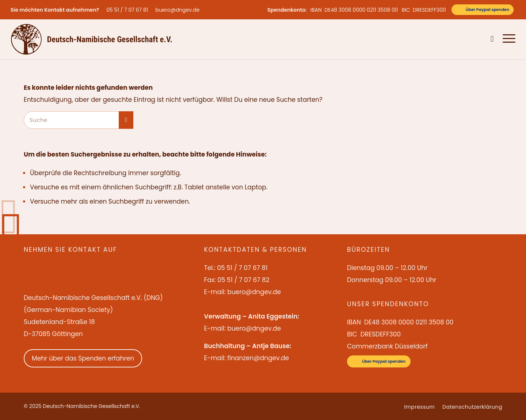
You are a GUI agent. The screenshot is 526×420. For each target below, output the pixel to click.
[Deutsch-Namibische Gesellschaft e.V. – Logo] (92, 39)
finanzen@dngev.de (258, 358)
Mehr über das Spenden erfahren (83, 358)
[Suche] (492, 39)
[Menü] (507, 39)
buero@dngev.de (177, 10)
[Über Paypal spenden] (483, 10)
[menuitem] (129, 10)
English (454, 39)
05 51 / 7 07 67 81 (127, 10)
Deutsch (475, 39)
